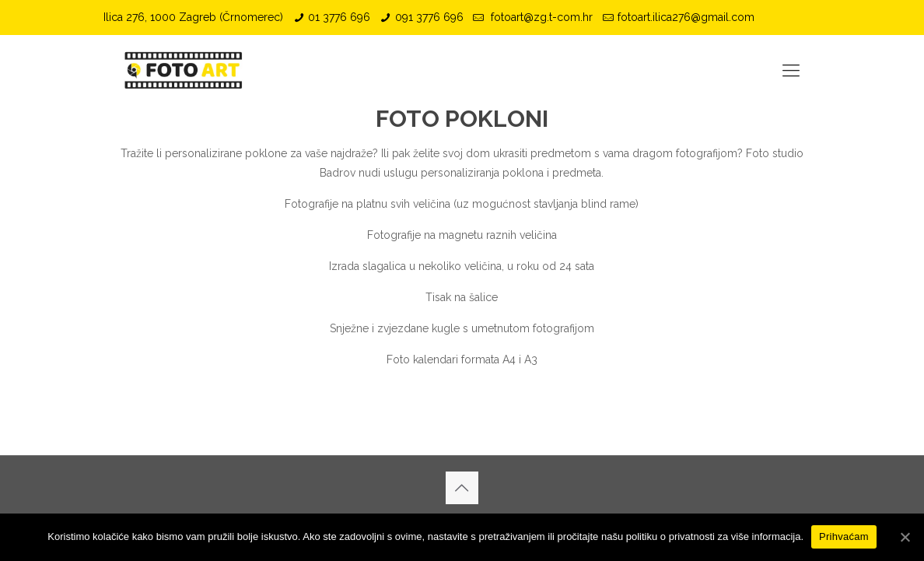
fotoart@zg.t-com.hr (540, 17)
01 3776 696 (339, 17)
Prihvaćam (844, 536)
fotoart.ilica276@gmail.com (686, 17)
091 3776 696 (429, 17)
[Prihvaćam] (905, 537)
